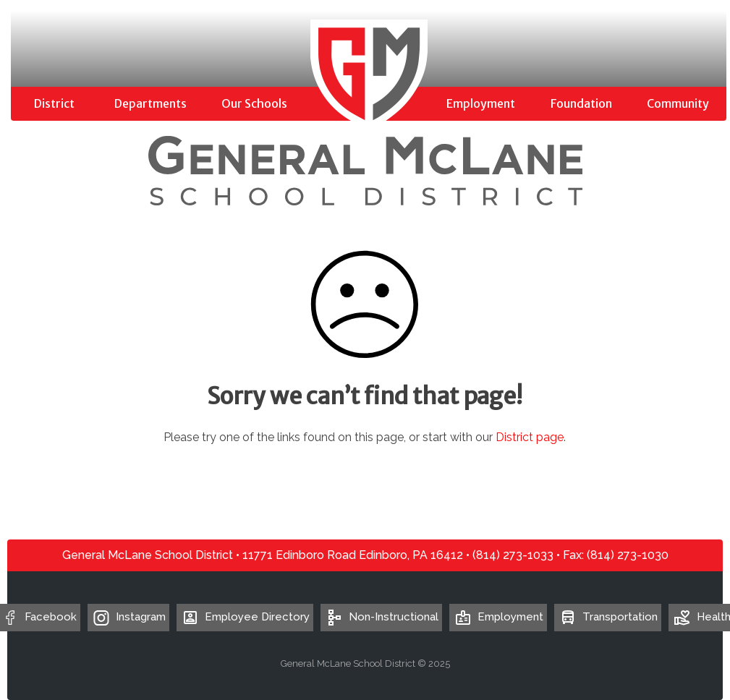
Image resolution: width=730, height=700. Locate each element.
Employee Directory (245, 617)
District (54, 103)
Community (678, 103)
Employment (481, 103)
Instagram (141, 617)
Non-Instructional (381, 617)
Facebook (51, 617)
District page (530, 437)
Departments (150, 103)
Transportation (608, 617)
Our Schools (254, 103)
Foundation (581, 103)
